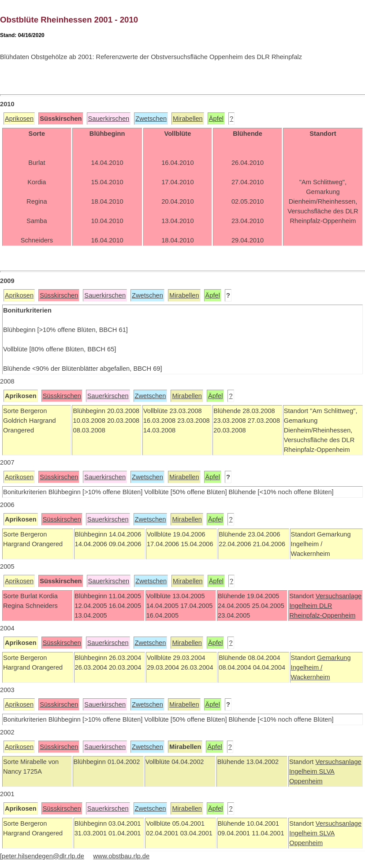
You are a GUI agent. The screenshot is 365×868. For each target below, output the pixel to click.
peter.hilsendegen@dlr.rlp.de (43, 856)
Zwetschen (151, 119)
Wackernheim (311, 677)
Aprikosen (19, 119)
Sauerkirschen (109, 119)
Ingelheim (304, 606)
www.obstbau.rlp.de (121, 856)
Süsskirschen (59, 295)
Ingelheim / (307, 667)
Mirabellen (188, 119)
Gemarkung (334, 658)
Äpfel (216, 119)
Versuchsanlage (339, 596)
